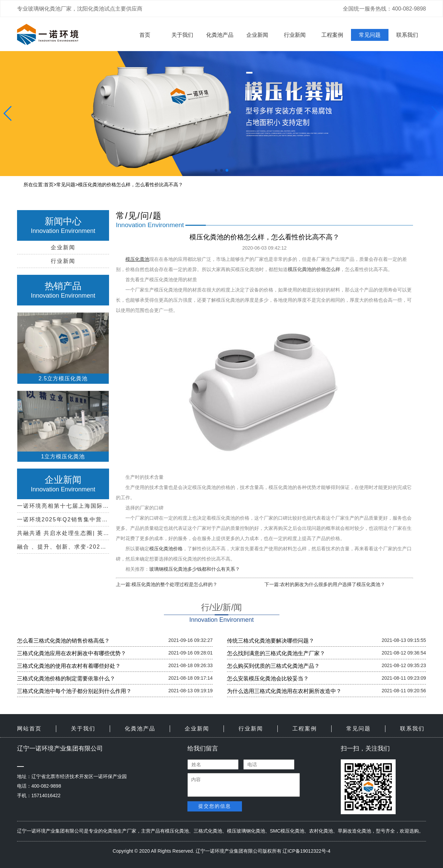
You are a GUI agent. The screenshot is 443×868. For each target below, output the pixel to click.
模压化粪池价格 (166, 549)
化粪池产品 (220, 35)
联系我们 (407, 35)
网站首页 (29, 729)
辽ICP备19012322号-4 (306, 851)
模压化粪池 (177, 831)
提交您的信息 (215, 806)
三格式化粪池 (208, 831)
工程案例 (332, 35)
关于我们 (182, 35)
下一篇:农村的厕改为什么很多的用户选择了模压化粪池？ (325, 584)
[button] (216, 170)
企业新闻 (257, 35)
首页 (145, 35)
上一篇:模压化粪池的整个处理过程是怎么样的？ (167, 584)
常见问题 (370, 35)
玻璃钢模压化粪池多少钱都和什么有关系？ (195, 569)
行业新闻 (295, 35)
